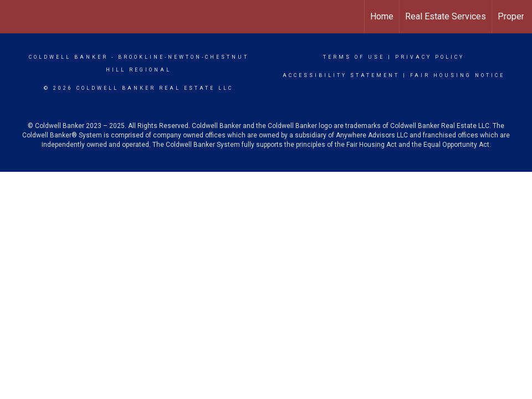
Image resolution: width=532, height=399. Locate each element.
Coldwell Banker (68, 57)
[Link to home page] (14, 17)
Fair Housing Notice (457, 75)
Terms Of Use (354, 57)
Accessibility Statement (341, 75)
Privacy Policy (430, 57)
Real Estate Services (446, 16)
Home (382, 16)
